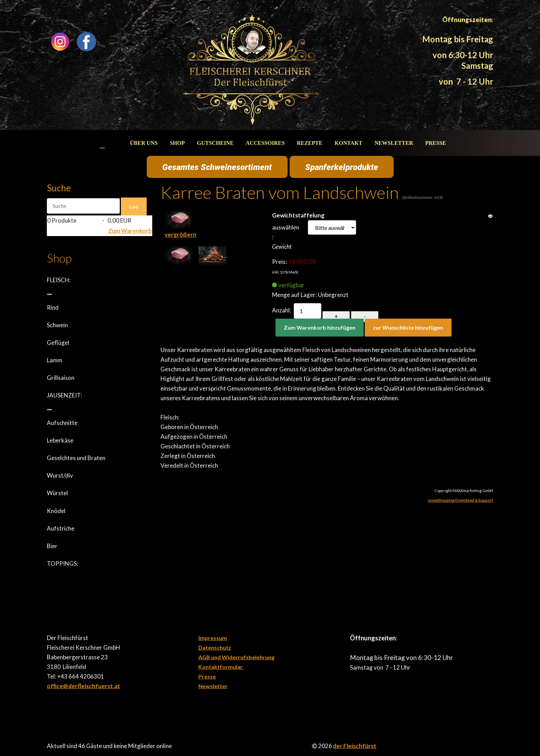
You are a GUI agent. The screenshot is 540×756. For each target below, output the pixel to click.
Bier (52, 546)
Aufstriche (61, 528)
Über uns (144, 143)
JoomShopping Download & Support (460, 500)
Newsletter (394, 143)
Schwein (57, 325)
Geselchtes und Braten (76, 458)
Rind (53, 307)
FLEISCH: (59, 280)
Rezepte (310, 143)
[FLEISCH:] (50, 295)
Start (109, 143)
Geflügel (58, 343)
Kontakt (349, 143)
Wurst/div (60, 475)
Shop (177, 143)
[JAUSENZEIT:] (50, 410)
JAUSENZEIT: (64, 395)
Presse (436, 143)
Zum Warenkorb (130, 231)
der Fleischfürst (355, 746)
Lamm (55, 360)
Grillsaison (61, 378)
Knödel (56, 511)
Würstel (57, 493)
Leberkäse (60, 440)
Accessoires (265, 143)
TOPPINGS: (63, 563)
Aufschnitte (62, 423)
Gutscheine (215, 143)
